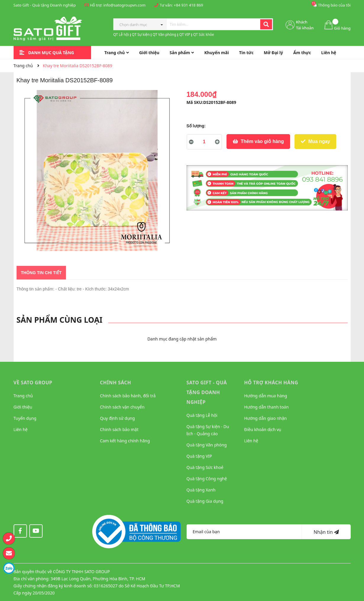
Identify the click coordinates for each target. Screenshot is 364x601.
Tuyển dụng (25, 418)
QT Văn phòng (164, 34)
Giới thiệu (23, 407)
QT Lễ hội (121, 34)
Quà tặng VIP (199, 456)
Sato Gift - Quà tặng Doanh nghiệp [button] (207, 392)
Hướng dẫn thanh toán (267, 407)
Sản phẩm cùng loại (60, 320)
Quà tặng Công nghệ (207, 479)
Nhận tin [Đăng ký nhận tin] (326, 532)
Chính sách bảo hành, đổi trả (128, 396)
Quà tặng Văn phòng (207, 445)
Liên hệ (21, 429)
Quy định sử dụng (117, 418)
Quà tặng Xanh (201, 490)
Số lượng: (196, 126)
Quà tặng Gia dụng (205, 501)
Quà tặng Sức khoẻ (205, 467)
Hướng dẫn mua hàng (266, 396)
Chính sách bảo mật (119, 429)
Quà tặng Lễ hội (202, 415)
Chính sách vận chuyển (122, 407)
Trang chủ (23, 396)
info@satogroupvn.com (124, 5)
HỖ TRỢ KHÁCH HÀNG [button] (271, 383)
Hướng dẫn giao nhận (266, 418)
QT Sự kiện (141, 34)
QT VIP (185, 34)
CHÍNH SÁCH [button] (115, 383)
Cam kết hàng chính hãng (125, 441)
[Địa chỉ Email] (244, 532)
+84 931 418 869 (189, 5)
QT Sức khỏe (203, 34)
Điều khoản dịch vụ (263, 429)
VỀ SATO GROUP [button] (33, 383)
